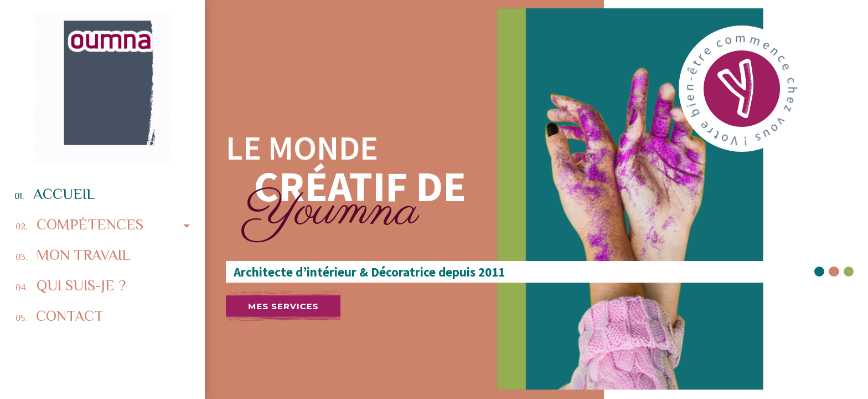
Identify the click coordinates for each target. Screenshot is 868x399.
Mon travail (73, 255)
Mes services (283, 306)
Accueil (55, 194)
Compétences (105, 224)
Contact (60, 316)
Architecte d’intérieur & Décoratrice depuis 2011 (366, 272)
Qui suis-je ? (71, 285)
